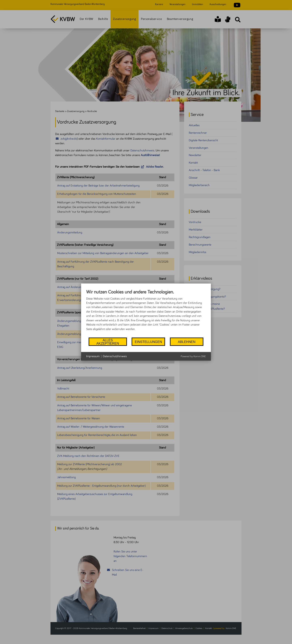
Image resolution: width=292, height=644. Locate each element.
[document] (146, 313)
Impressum (93, 356)
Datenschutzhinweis (115, 356)
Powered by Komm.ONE (193, 357)
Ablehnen (187, 342)
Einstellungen (148, 342)
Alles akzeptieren (108, 342)
